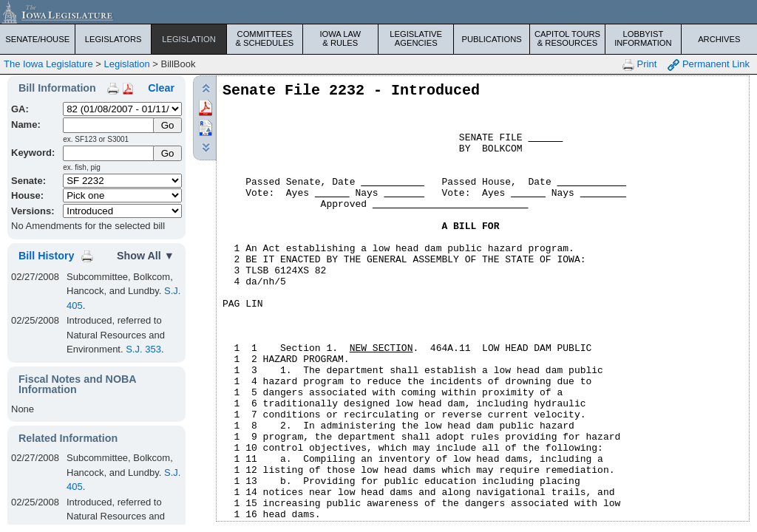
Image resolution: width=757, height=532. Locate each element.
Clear (161, 88)
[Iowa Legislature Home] (378, 12)
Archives (719, 39)
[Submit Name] (167, 125)
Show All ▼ (146, 256)
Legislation (189, 39)
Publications (491, 39)
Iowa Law (340, 38)
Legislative (416, 38)
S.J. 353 (143, 349)
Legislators (113, 39)
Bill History (46, 256)
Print (639, 65)
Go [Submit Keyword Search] (168, 153)
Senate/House (37, 39)
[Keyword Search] (109, 153)
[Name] (109, 125)
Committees (264, 38)
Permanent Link (709, 65)
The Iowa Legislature (48, 64)
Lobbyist (643, 38)
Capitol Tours (567, 38)
